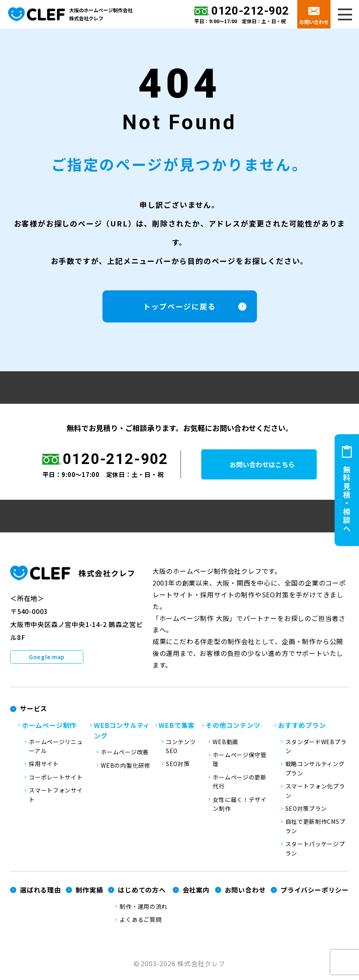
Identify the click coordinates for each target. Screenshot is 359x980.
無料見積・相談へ (347, 499)
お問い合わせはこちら (268, 468)
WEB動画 (225, 745)
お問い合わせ (314, 22)
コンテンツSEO (181, 750)
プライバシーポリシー (315, 893)
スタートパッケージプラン (315, 852)
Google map (47, 660)
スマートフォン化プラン (315, 794)
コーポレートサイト (56, 781)
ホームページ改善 (125, 756)
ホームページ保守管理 (239, 763)
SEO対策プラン (306, 812)
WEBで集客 (177, 729)
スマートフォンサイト (56, 798)
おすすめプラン (302, 729)
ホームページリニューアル (56, 750)
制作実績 (89, 893)
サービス (34, 712)
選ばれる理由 (40, 893)
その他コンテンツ (233, 729)
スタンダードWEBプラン (316, 750)
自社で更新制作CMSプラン (315, 830)
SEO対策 (178, 767)
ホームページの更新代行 (239, 785)
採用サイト (44, 767)
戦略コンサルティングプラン (315, 772)
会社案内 (196, 893)
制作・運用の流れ (144, 910)
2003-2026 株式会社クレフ (183, 967)
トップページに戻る (179, 310)
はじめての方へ (142, 893)
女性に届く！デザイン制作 (239, 808)
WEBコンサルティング (122, 734)
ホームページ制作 (49, 729)
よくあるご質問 (140, 923)
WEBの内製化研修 (125, 769)
